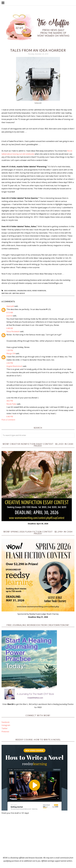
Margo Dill (11, 353)
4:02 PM (10, 401)
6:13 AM (10, 313)
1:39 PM (10, 350)
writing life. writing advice (13, 293)
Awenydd (10, 306)
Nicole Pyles (11, 404)
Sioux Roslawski (13, 331)
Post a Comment (8, 420)
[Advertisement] (38, 835)
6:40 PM (10, 417)
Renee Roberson (39, 291)
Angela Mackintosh (14, 366)
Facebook (5, 722)
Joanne (9, 316)
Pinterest (5, 732)
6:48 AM (10, 328)
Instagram (6, 725)
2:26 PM (10, 363)
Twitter (5, 728)
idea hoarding (10, 291)
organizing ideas (24, 291)
